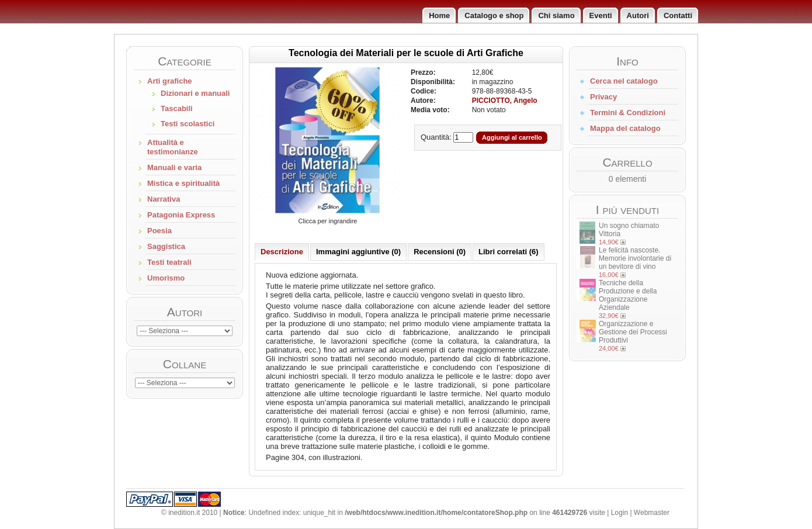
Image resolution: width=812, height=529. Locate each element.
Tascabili (177, 108)
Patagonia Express (181, 215)
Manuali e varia (174, 167)
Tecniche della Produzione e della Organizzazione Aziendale (628, 295)
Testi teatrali (169, 262)
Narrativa (164, 199)
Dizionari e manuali (195, 93)
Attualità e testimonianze (173, 147)
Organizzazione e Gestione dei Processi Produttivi (633, 332)
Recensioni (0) (440, 252)
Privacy (603, 97)
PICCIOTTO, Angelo (505, 101)
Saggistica (166, 246)
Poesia (159, 231)
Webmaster (652, 513)
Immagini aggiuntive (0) (358, 252)
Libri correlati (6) (509, 252)
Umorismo (166, 278)
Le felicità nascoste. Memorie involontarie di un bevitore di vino (635, 258)
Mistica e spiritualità (183, 183)
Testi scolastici (188, 124)
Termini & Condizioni (628, 113)
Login (620, 513)
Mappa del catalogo (625, 128)
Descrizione (282, 252)
